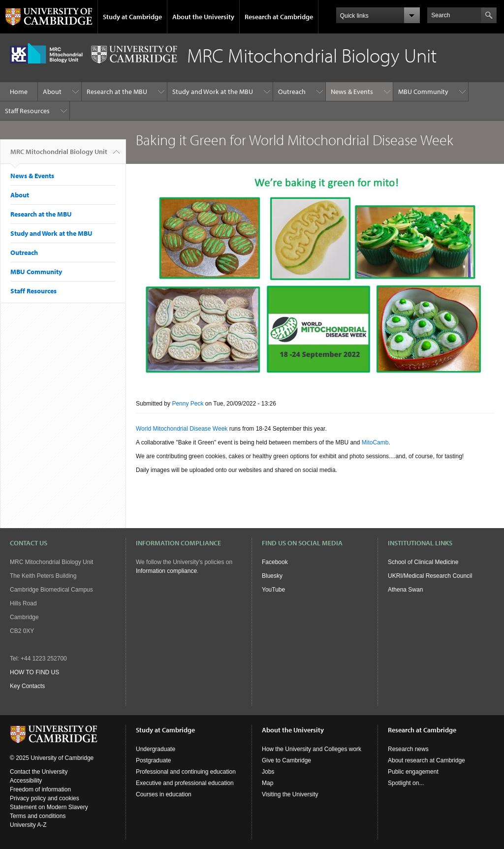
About (52, 92)
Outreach (292, 92)
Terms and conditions (38, 816)
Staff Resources (27, 111)
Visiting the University (290, 794)
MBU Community (423, 92)
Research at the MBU (117, 92)
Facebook (275, 562)
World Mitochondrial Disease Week (182, 429)
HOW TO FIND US (34, 672)
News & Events (352, 92)
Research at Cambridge (279, 17)
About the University (203, 17)
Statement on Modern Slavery (49, 807)
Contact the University (39, 772)
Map (268, 783)
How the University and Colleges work (312, 749)
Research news (408, 749)
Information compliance (166, 571)
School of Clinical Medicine (423, 562)
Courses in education (164, 794)
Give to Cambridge (286, 760)
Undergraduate (156, 749)
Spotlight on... (406, 783)
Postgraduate (153, 760)
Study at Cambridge (132, 17)
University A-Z (28, 825)
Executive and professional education (185, 783)
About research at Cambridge (426, 760)
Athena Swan (405, 590)
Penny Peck (188, 404)
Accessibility (26, 781)
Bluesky (272, 576)
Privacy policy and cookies (45, 798)
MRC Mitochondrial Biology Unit (59, 156)
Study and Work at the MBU (213, 92)
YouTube (273, 590)
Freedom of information (40, 789)
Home (19, 92)
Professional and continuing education (186, 772)
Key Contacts (27, 686)
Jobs (268, 772)
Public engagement (413, 772)
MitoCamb (375, 442)
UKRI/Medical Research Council (430, 576)
